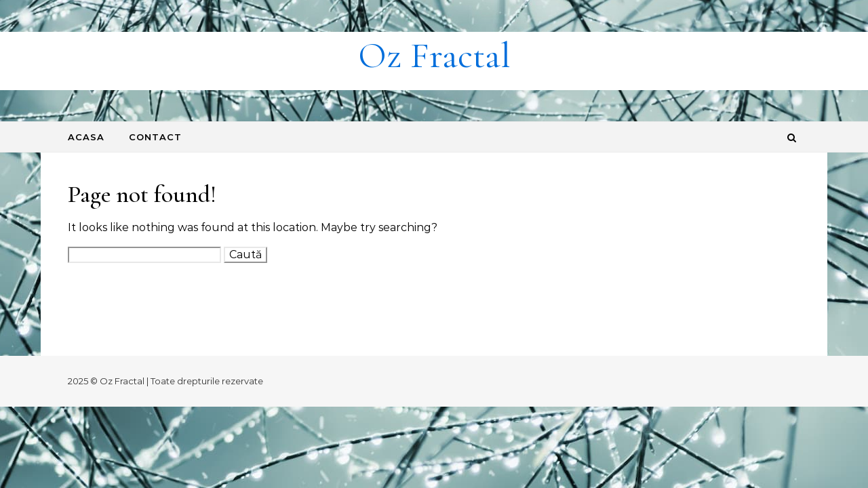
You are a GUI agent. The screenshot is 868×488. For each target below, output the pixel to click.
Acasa (86, 137)
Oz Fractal (434, 55)
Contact (155, 137)
